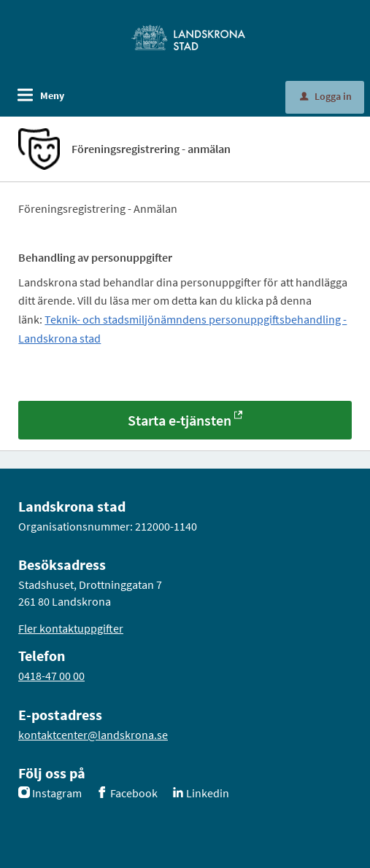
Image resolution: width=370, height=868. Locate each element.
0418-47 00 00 (51, 676)
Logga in (326, 96)
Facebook (134, 793)
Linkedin (208, 793)
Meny (52, 95)
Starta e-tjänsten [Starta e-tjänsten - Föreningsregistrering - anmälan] (180, 420)
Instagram (57, 793)
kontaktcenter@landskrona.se (93, 735)
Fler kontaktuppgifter (71, 628)
